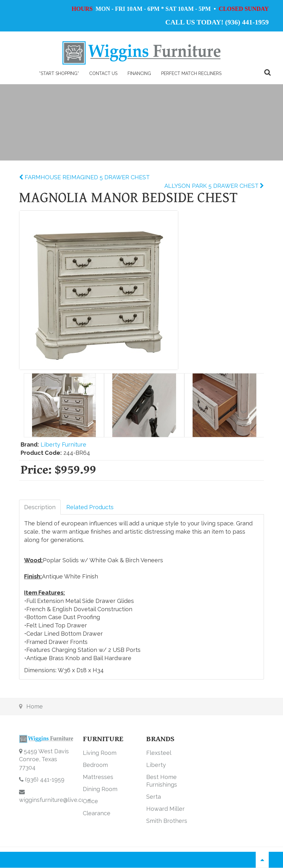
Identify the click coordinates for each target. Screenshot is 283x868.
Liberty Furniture (63, 444)
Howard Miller (165, 809)
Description (40, 507)
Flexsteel (159, 753)
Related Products (90, 507)
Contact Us (103, 73)
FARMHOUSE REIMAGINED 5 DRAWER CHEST (86, 177)
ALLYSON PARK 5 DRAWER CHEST (212, 186)
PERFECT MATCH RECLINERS (191, 73)
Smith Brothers (167, 821)
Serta (154, 797)
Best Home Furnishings (162, 781)
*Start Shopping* (59, 73)
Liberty (156, 765)
